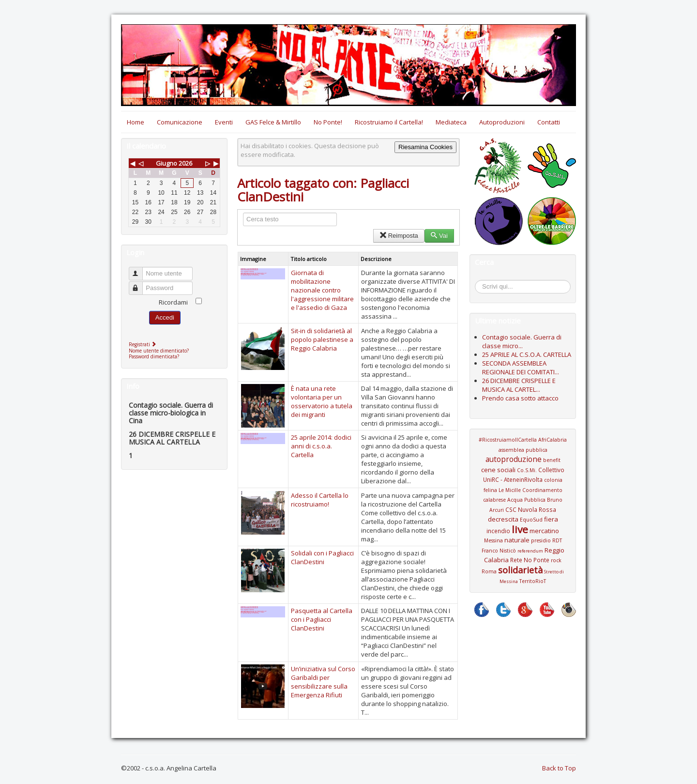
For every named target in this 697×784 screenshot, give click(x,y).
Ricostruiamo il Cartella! (389, 122)
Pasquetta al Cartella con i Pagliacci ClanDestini (322, 619)
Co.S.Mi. (527, 470)
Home (136, 122)
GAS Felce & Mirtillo (273, 122)
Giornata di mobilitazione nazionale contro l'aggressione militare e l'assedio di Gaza (322, 290)
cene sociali (498, 470)
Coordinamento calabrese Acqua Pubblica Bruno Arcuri (523, 500)
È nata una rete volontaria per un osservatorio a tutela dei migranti (322, 401)
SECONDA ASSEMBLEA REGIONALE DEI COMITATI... (521, 368)
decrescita (503, 519)
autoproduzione (514, 459)
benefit (552, 460)
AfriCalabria (553, 440)
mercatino (544, 531)
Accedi (165, 317)
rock (556, 560)
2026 (185, 163)
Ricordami (173, 302)
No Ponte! (328, 122)
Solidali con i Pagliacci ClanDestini (322, 557)
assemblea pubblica (523, 450)
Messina (493, 540)
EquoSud (531, 520)
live (520, 529)
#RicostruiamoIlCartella (508, 440)
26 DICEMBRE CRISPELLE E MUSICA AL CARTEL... (519, 385)
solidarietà (520, 570)
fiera (551, 519)
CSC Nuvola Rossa (531, 509)
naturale (517, 540)
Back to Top (559, 768)
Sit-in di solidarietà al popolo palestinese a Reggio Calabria (322, 339)
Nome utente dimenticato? (159, 351)
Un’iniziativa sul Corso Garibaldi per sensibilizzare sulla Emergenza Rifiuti (323, 682)
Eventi (224, 122)
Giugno (167, 163)
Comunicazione (180, 122)
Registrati (144, 344)
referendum (530, 551)
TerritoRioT (533, 581)
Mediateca (451, 122)
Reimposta (399, 236)
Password (140, 284)
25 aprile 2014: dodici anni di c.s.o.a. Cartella (321, 446)
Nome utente (140, 269)
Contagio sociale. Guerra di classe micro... (522, 341)
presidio (541, 540)
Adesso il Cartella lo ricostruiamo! (320, 500)
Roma (489, 571)
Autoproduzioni (502, 122)
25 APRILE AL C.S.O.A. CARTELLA (527, 354)
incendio (498, 531)
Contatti (549, 122)
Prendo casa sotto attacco (520, 398)
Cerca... (480, 282)
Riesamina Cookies (425, 147)
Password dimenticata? (154, 356)
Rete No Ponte (530, 560)
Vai (439, 236)
